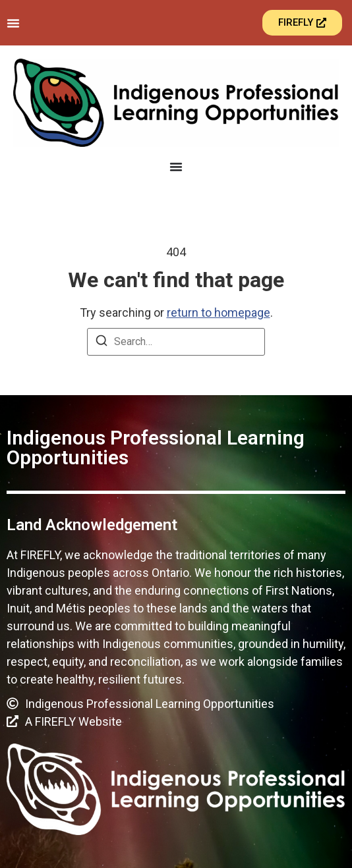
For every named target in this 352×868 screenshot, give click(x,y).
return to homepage (219, 312)
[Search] (102, 343)
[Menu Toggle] (13, 23)
